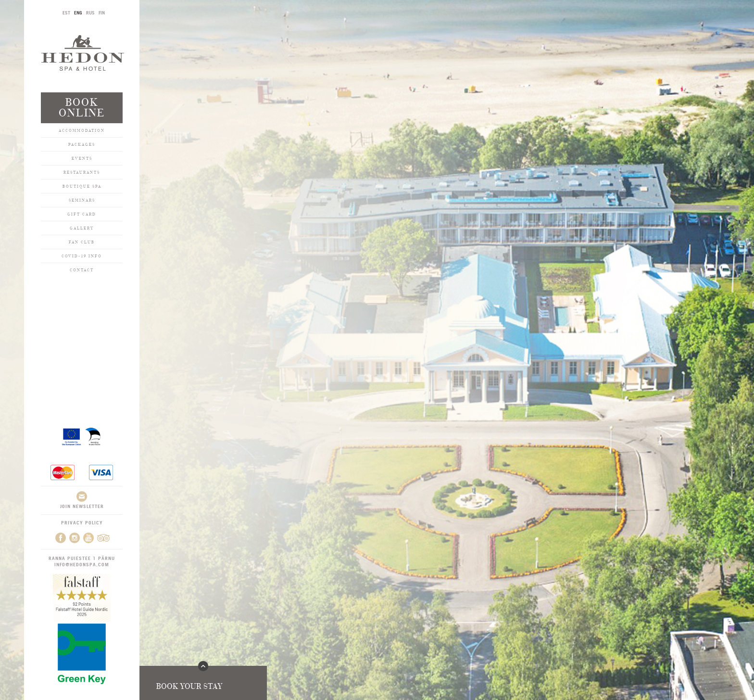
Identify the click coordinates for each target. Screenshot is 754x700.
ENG (78, 13)
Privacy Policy (82, 522)
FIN (102, 13)
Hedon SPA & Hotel (83, 53)
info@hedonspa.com (82, 564)
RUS (90, 13)
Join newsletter (82, 500)
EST (66, 13)
